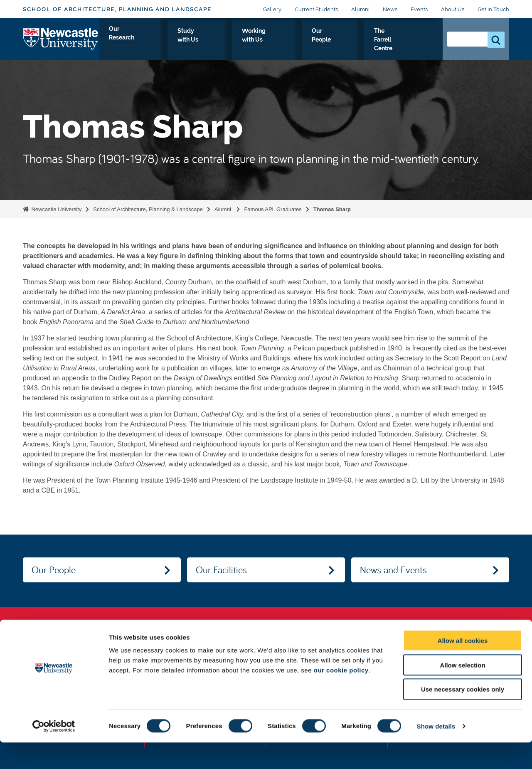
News (390, 9)
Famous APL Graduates (273, 209)
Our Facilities (221, 569)
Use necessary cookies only (463, 716)
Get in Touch (493, 9)
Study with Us (220, 40)
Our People (340, 40)
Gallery (272, 9)
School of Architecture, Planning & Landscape (148, 209)
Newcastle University (56, 209)
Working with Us (282, 40)
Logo (61, 38)
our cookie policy (341, 696)
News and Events (393, 569)
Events (419, 9)
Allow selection (462, 691)
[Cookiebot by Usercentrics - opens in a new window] (54, 753)
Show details (436, 753)
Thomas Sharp (332, 209)
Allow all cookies (463, 667)
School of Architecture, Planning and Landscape (117, 9)
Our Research (162, 40)
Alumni (360, 9)
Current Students (316, 9)
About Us (453, 9)
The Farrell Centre (400, 40)
